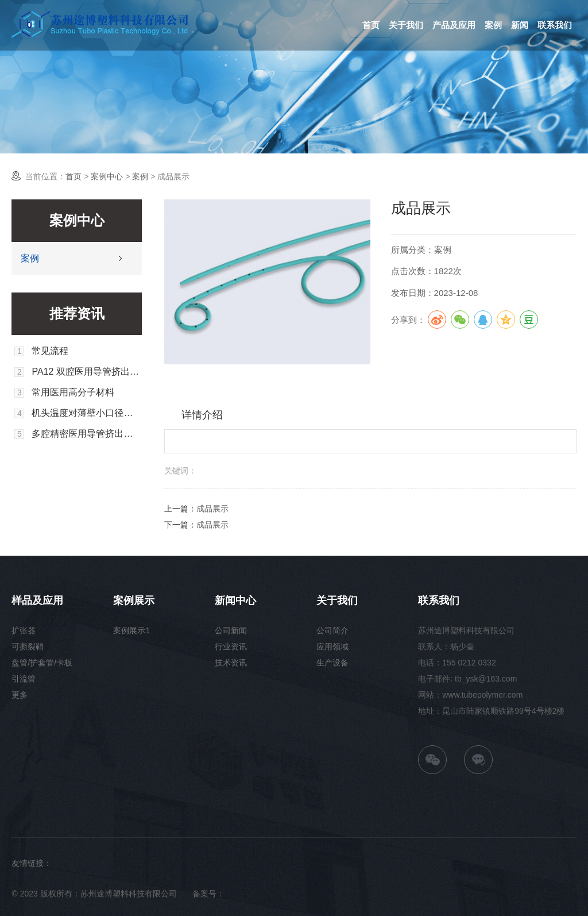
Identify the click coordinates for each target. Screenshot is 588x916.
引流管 (24, 679)
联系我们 (555, 25)
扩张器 (24, 630)
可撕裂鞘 (28, 646)
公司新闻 (231, 630)
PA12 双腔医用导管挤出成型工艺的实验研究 (86, 372)
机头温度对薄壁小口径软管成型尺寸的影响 (86, 413)
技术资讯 (231, 663)
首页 (371, 25)
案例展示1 (131, 630)
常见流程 (50, 351)
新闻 (520, 25)
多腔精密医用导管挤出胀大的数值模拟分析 (86, 434)
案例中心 (107, 176)
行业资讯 (231, 646)
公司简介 (332, 630)
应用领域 (332, 646)
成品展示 (212, 509)
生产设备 (332, 663)
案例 (493, 25)
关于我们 (406, 25)
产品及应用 (454, 25)
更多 (20, 695)
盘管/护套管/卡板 (42, 663)
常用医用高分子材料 (73, 392)
